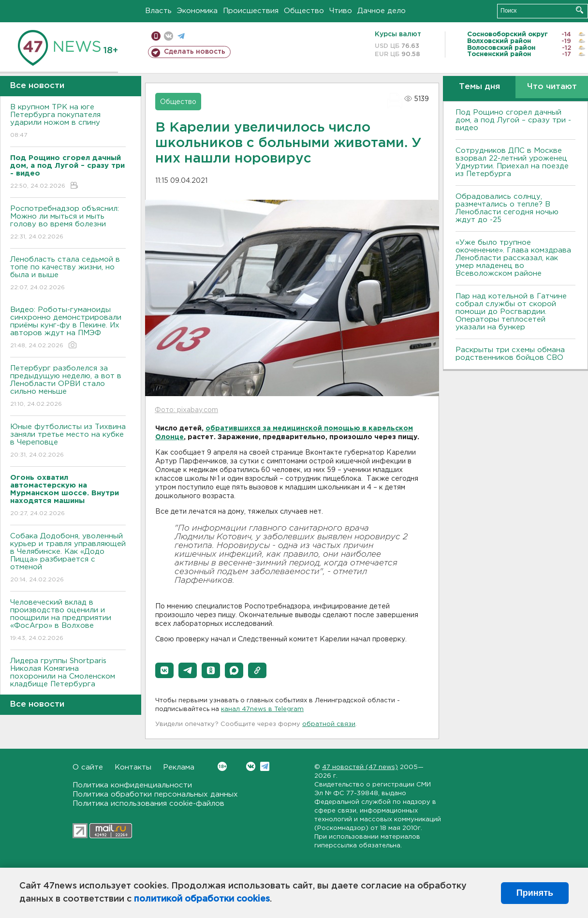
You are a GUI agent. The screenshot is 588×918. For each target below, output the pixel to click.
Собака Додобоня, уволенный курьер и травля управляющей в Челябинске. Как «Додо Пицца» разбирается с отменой (68, 558)
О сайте (88, 767)
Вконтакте (222, 766)
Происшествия (251, 11)
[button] (164, 670)
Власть (158, 11)
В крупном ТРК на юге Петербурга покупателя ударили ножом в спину (68, 122)
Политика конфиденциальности (132, 785)
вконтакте (169, 36)
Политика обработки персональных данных (155, 794)
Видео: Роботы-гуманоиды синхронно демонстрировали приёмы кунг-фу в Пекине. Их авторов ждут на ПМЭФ (68, 328)
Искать (580, 10)
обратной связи (329, 724)
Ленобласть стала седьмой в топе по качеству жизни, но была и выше (68, 274)
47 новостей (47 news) (360, 767)
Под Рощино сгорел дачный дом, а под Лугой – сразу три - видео (513, 120)
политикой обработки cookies (202, 899)
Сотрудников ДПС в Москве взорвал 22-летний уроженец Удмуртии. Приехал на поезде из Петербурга (512, 162)
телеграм (181, 36)
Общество (304, 11)
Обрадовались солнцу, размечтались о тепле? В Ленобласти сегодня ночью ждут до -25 (507, 208)
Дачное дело (382, 11)
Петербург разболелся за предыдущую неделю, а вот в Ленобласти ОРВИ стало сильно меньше (68, 387)
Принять (535, 893)
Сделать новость (195, 52)
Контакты (133, 767)
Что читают (552, 87)
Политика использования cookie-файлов (148, 804)
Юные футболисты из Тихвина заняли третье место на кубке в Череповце (68, 441)
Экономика (197, 11)
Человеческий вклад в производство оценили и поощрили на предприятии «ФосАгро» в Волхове (68, 621)
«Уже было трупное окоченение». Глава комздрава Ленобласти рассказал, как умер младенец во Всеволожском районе (513, 258)
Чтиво (341, 11)
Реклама (179, 767)
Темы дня (479, 87)
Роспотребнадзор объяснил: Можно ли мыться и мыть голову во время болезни (68, 223)
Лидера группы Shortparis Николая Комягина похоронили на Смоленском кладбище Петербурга (68, 679)
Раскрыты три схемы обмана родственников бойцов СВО (510, 354)
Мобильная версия (156, 36)
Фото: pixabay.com (186, 410)
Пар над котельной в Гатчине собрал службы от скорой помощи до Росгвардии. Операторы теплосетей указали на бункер (511, 312)
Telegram (265, 766)
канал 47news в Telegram (262, 709)
